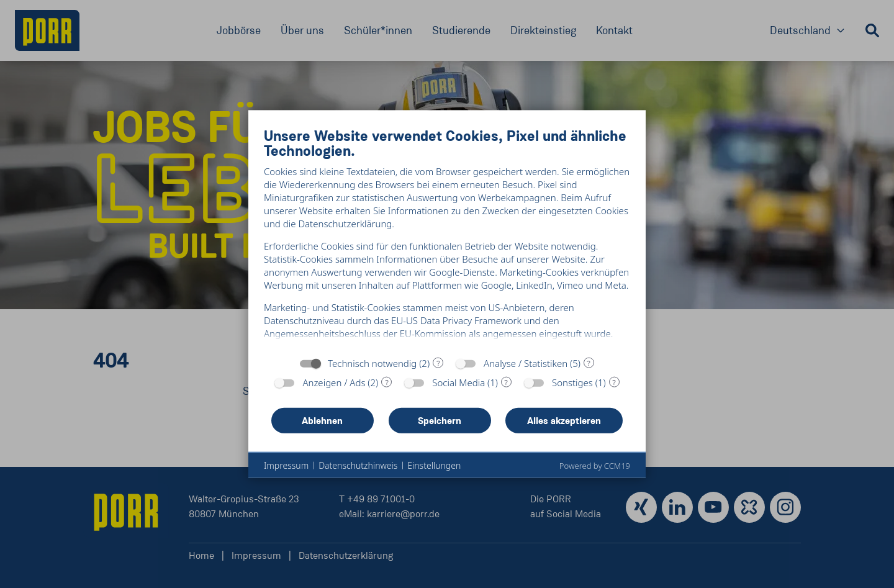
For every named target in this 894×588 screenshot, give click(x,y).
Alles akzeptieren (564, 426)
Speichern (440, 426)
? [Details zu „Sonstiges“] (614, 387)
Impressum (286, 471)
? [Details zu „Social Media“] (506, 387)
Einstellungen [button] (434, 471)
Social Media (458, 388)
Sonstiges (572, 388)
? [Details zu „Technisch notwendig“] (438, 368)
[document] (447, 238)
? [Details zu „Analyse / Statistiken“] (589, 368)
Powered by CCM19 (595, 471)
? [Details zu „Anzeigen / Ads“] (387, 387)
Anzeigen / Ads (334, 388)
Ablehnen (322, 426)
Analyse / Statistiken (526, 369)
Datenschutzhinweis (358, 471)
